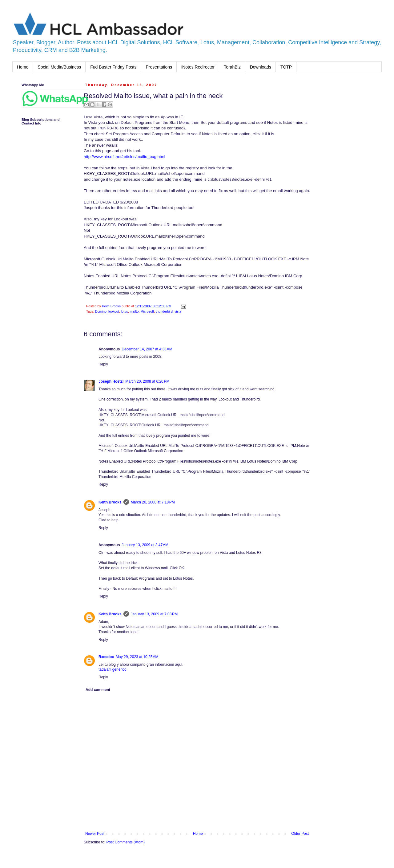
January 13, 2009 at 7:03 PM (154, 614)
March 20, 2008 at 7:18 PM (153, 502)
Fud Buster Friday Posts (113, 67)
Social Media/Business (59, 67)
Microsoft (147, 311)
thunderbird (164, 311)
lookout (114, 311)
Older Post (300, 834)
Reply (103, 364)
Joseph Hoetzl (111, 381)
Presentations (159, 67)
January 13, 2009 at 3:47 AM (145, 545)
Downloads (261, 67)
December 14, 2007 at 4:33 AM (147, 349)
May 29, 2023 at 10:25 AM (137, 657)
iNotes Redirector (198, 67)
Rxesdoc (106, 657)
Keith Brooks (110, 502)
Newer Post (95, 834)
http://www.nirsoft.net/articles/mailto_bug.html (125, 157)
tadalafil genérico (113, 669)
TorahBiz (232, 67)
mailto (134, 311)
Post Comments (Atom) (125, 842)
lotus (125, 311)
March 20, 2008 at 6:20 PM (147, 381)
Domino (101, 311)
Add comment (98, 690)
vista (178, 311)
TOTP (286, 67)
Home (23, 67)
